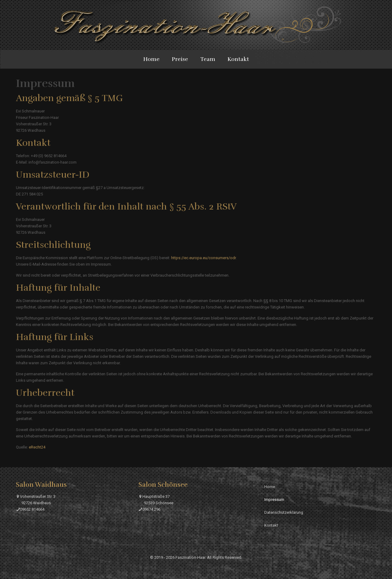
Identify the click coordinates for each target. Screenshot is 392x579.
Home (270, 487)
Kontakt (271, 525)
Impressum (274, 500)
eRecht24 (37, 447)
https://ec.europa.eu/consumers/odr (204, 258)
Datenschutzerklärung (284, 512)
